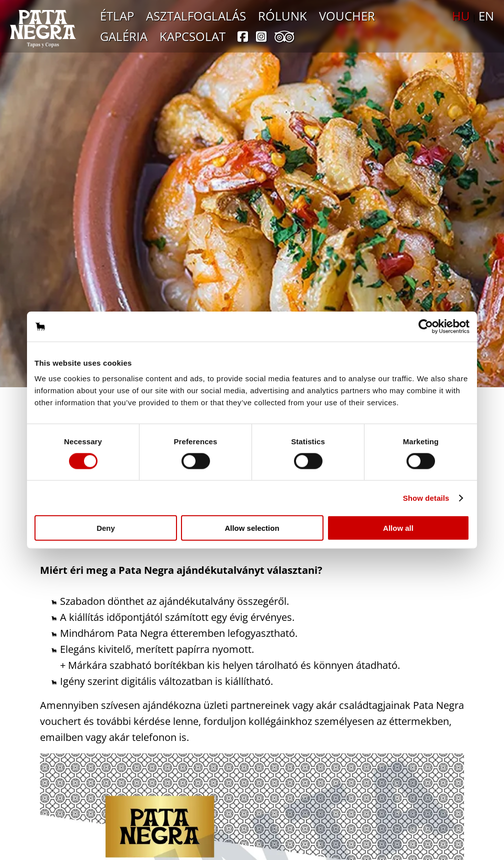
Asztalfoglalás (196, 16)
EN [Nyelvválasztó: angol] (486, 16)
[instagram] (261, 38)
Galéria (124, 36)
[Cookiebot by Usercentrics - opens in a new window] (426, 326)
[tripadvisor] (284, 38)
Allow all (398, 528)
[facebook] (243, 38)
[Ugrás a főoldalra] (43, 29)
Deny (106, 528)
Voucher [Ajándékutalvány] (347, 16)
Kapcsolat (192, 36)
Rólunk (282, 16)
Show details (426, 498)
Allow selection (252, 528)
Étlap (117, 16)
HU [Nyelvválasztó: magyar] (461, 16)
